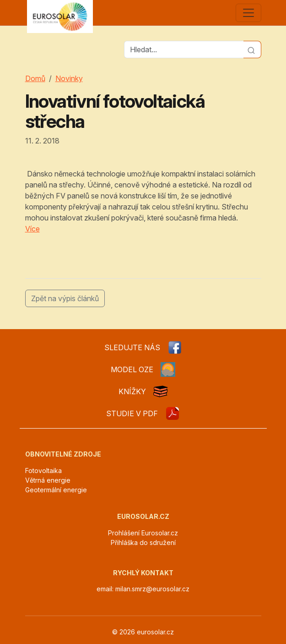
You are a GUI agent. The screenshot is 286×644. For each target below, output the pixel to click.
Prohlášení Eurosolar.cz (143, 533)
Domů (35, 78)
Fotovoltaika (43, 471)
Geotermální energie (56, 490)
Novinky (69, 78)
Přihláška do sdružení (143, 542)
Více (32, 229)
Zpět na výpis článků (65, 298)
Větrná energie (48, 480)
